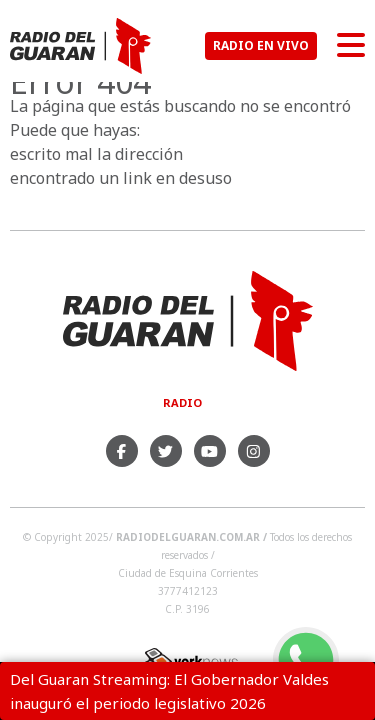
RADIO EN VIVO (261, 45)
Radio (182, 402)
